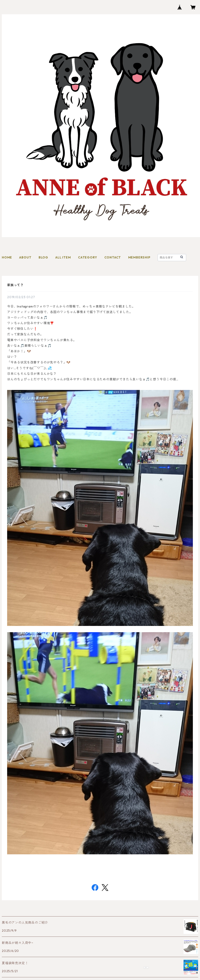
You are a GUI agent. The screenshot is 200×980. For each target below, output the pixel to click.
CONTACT (113, 257)
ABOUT (25, 257)
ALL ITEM (63, 257)
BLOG (43, 257)
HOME (7, 257)
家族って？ (15, 285)
